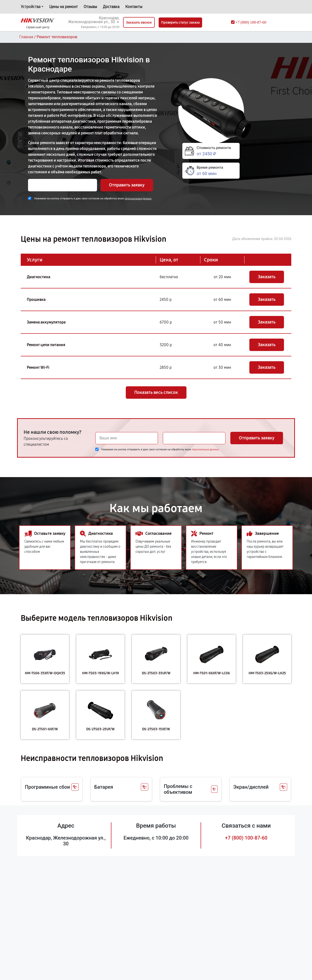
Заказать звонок (139, 23)
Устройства (31, 7)
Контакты (134, 7)
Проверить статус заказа (180, 23)
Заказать (267, 277)
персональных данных (138, 199)
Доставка (111, 7)
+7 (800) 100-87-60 (246, 838)
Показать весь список (156, 392)
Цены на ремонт (63, 7)
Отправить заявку (127, 185)
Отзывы (90, 7)
